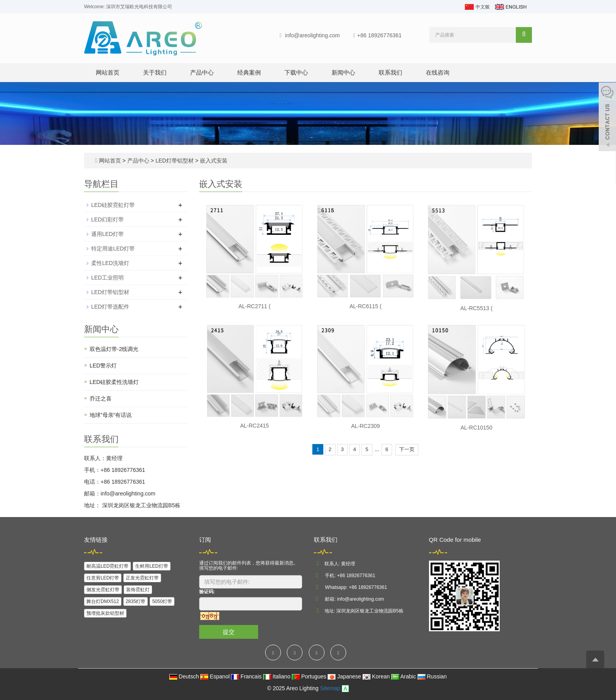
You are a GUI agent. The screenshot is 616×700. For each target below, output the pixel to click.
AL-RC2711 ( (255, 306)
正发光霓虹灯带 (142, 578)
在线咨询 (438, 72)
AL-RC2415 (254, 426)
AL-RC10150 (476, 428)
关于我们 (155, 72)
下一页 (407, 449)
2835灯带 (136, 601)
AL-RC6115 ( (365, 306)
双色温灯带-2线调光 (114, 349)
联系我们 (390, 72)
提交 (229, 632)
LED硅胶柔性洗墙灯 (114, 382)
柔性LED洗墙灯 (110, 263)
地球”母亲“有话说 (111, 415)
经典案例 (249, 72)
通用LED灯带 (107, 234)
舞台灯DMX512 (103, 601)
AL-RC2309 (366, 426)
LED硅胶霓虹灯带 (113, 205)
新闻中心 (343, 72)
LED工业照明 (107, 278)
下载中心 (296, 72)
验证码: (207, 592)
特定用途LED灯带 (113, 249)
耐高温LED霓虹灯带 (107, 566)
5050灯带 (162, 601)
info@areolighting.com (313, 35)
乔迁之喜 (101, 398)
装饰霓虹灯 (138, 590)
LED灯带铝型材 (175, 161)
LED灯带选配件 (110, 307)
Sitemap (330, 688)
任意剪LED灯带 (103, 578)
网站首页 (108, 72)
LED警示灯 (103, 366)
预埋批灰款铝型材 (105, 613)
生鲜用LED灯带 (151, 566)
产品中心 (202, 72)
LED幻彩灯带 (107, 219)
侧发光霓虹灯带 (103, 590)
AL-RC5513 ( (477, 308)
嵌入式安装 (213, 161)
